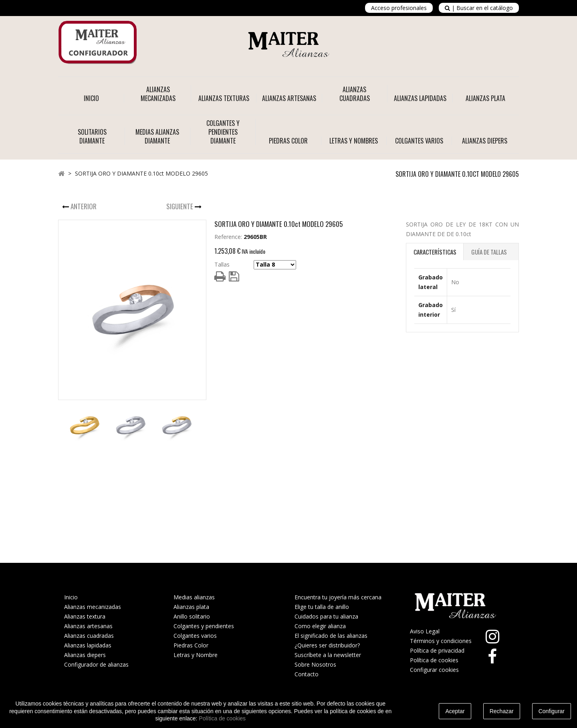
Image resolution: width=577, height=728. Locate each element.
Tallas (222, 264)
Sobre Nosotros (315, 664)
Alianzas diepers (85, 655)
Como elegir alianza (320, 626)
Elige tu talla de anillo (322, 607)
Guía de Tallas (489, 252)
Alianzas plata (191, 607)
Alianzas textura (85, 616)
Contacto (307, 674)
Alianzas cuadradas (89, 636)
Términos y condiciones (441, 641)
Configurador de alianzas (96, 664)
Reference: (228, 237)
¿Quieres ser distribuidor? (327, 645)
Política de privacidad (437, 650)
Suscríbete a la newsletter (328, 655)
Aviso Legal (425, 631)
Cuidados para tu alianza (326, 616)
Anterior (84, 206)
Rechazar (502, 711)
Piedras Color (191, 645)
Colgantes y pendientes (204, 626)
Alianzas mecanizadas (93, 607)
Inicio (91, 98)
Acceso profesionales (399, 8)
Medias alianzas (194, 597)
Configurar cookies (434, 670)
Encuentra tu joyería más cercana (338, 597)
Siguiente (181, 206)
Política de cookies (434, 660)
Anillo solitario (192, 616)
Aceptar (455, 711)
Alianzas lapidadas (88, 645)
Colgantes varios (195, 636)
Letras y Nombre (196, 655)
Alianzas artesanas (88, 626)
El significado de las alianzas (331, 636)
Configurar (552, 711)
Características (435, 252)
